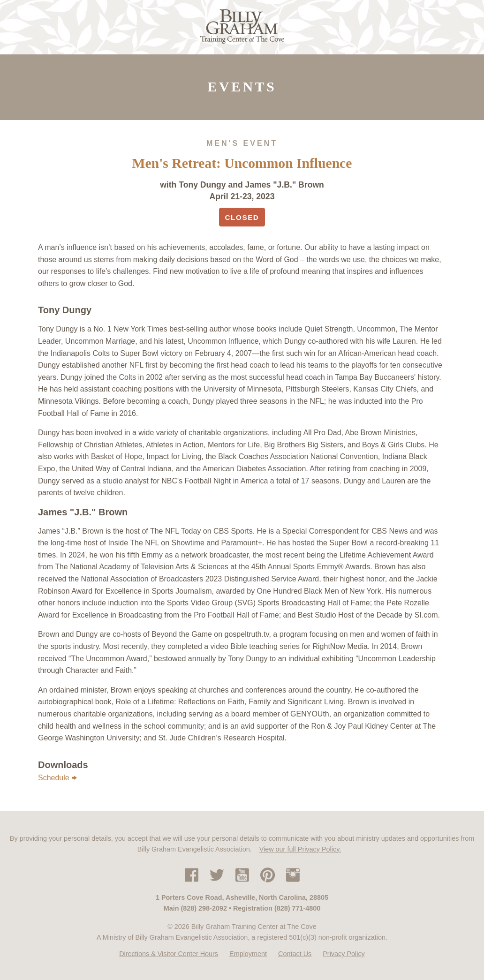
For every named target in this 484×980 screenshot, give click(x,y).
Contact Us (295, 954)
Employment (248, 954)
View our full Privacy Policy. (300, 849)
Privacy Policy (344, 954)
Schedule (57, 778)
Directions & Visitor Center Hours (169, 954)
